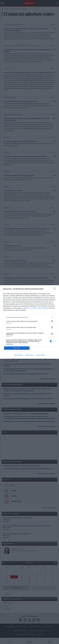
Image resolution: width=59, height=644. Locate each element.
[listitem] (29, 317)
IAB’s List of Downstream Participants (38, 308)
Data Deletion (18, 355)
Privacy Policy (41, 355)
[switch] (51, 321)
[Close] (55, 289)
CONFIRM (17, 348)
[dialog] (29, 322)
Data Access (29, 355)
